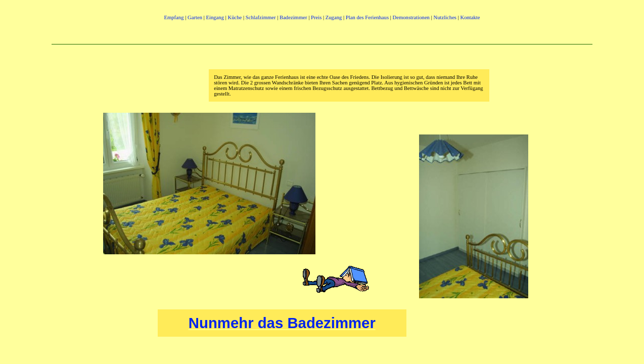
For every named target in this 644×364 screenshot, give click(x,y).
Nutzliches (445, 17)
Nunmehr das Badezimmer (282, 323)
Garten (195, 17)
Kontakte (470, 17)
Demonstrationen (411, 17)
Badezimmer (293, 17)
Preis (316, 17)
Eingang (215, 17)
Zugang (334, 17)
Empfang (174, 17)
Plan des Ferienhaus (367, 17)
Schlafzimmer (261, 17)
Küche (235, 17)
